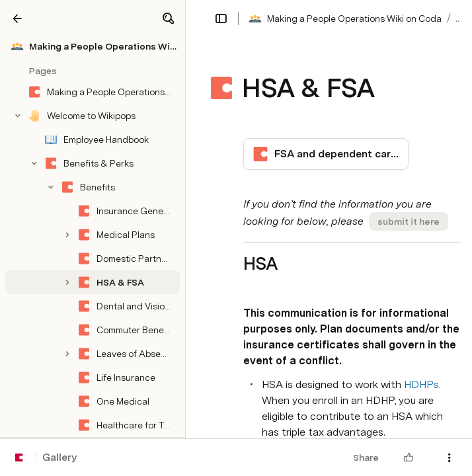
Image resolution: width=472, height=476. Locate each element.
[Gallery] (17, 19)
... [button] (458, 19)
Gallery (59, 457)
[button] (168, 19)
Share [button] (366, 457)
